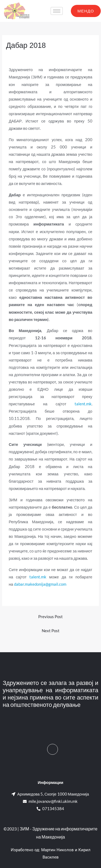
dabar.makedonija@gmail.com (40, 584)
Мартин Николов (58, 850)
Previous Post (50, 617)
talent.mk (83, 404)
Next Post (51, 631)
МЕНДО (86, 11)
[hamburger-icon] (57, 11)
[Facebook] (53, 749)
